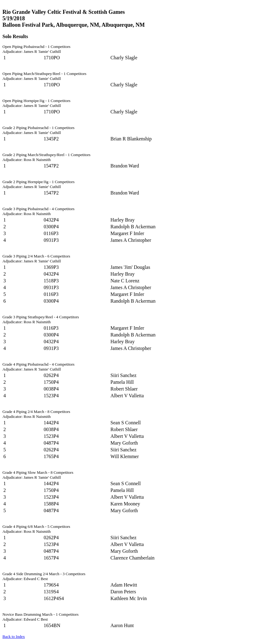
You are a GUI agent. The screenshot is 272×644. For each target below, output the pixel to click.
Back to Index (14, 636)
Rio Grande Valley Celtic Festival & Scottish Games (64, 12)
